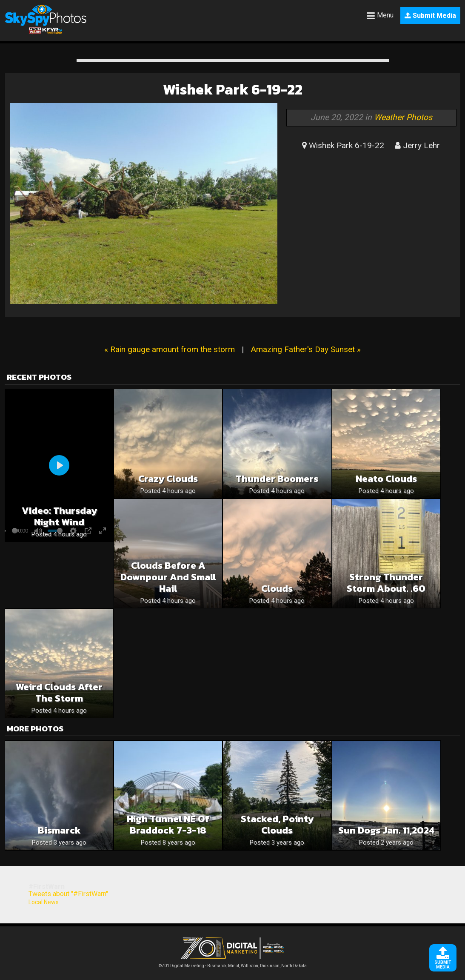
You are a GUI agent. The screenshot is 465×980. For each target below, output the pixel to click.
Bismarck (59, 830)
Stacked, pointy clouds (277, 825)
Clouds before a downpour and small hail (168, 577)
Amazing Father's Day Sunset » (306, 349)
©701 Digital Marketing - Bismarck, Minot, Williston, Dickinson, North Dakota (233, 964)
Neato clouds (386, 479)
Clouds (277, 589)
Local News (44, 902)
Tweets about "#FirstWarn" (68, 894)
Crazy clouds (168, 479)
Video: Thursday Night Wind (59, 516)
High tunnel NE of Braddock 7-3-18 (168, 825)
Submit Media (430, 16)
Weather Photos (403, 117)
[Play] (59, 465)
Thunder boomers (277, 479)
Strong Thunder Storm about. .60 (386, 583)
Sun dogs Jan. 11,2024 (386, 830)
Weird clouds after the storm (59, 693)
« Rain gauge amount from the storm (170, 349)
